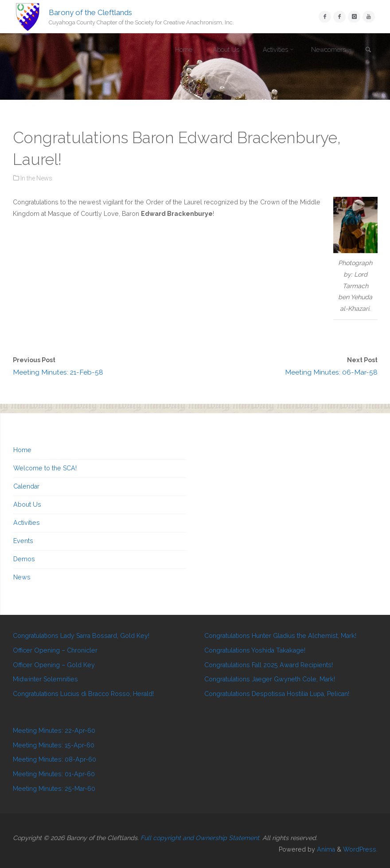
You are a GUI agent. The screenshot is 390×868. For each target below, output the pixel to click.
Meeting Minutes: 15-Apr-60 (54, 745)
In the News (36, 178)
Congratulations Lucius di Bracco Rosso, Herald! (83, 694)
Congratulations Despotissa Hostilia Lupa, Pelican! (277, 694)
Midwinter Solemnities (45, 679)
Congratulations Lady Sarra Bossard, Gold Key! (81, 636)
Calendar (26, 486)
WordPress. (360, 849)
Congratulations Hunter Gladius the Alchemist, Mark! (280, 636)
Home (22, 450)
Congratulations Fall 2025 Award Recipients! (269, 665)
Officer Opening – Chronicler (55, 650)
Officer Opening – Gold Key (54, 665)
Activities (27, 523)
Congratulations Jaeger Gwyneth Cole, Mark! (270, 679)
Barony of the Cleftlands (90, 12)
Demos (24, 559)
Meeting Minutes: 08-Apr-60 (55, 759)
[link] (368, 50)
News (22, 577)
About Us (27, 504)
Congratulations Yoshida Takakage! (255, 650)
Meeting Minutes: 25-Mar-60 (54, 789)
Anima (325, 849)
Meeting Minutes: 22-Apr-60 (54, 731)
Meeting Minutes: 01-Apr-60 (54, 774)
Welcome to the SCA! (45, 468)
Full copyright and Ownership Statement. (201, 838)
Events (23, 541)
